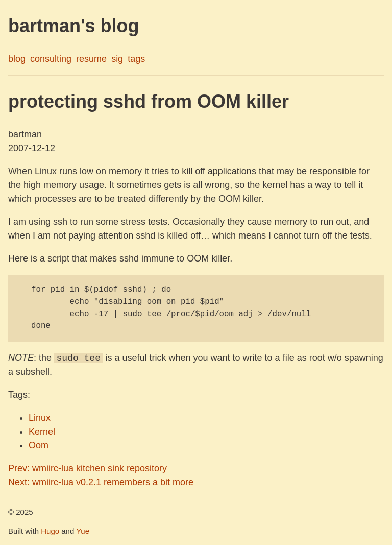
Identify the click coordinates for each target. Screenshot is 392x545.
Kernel (42, 432)
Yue (83, 531)
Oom (39, 445)
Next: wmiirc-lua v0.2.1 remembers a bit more (101, 482)
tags (136, 59)
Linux (40, 418)
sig (117, 59)
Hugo (50, 531)
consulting (51, 59)
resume (91, 59)
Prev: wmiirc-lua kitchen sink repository (88, 468)
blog (17, 59)
